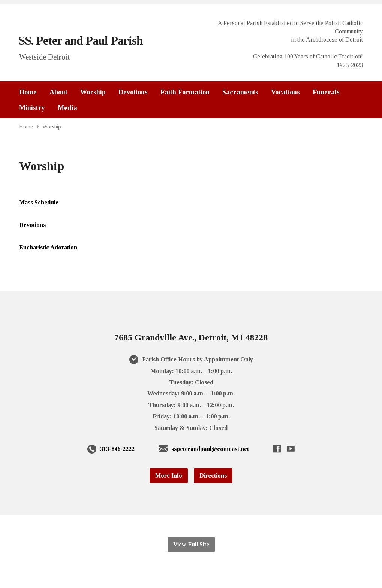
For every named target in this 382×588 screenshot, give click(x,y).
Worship (93, 92)
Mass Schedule (39, 202)
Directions (213, 475)
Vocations (285, 92)
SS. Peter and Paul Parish (81, 40)
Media (67, 108)
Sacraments (240, 92)
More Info (169, 475)
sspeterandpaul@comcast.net (210, 449)
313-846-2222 (117, 449)
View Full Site (191, 544)
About (58, 92)
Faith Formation (185, 92)
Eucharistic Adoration (48, 247)
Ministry (32, 108)
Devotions (133, 92)
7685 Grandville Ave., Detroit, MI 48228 (191, 337)
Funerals (326, 92)
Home (28, 92)
